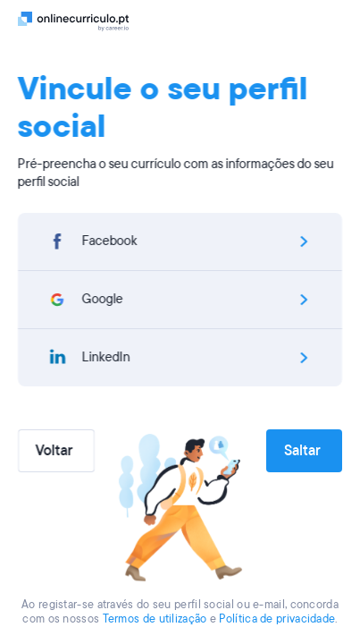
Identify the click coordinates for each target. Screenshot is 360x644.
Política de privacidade (277, 619)
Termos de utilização (155, 619)
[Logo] (74, 21)
